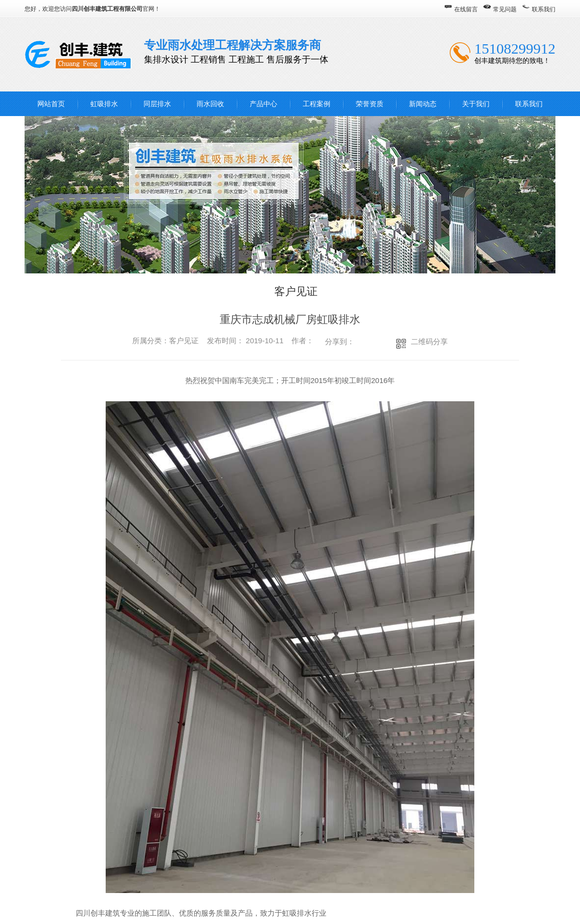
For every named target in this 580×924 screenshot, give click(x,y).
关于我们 (476, 104)
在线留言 (466, 9)
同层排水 (157, 104)
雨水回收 (210, 104)
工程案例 (317, 104)
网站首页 (51, 104)
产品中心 (263, 104)
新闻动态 (423, 104)
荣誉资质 (370, 104)
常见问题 (505, 9)
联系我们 (544, 9)
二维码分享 (429, 342)
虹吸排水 (104, 104)
